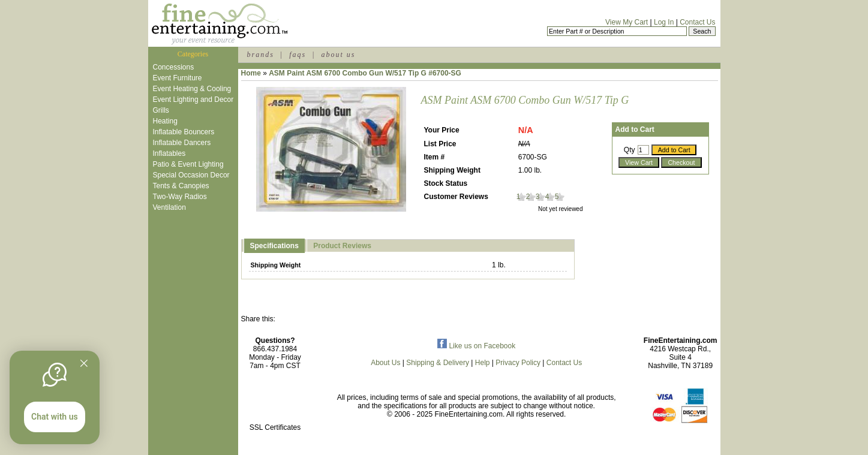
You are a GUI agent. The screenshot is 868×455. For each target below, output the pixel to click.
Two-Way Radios (180, 197)
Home (251, 73)
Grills (161, 110)
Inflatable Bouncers (184, 132)
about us (338, 55)
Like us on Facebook (476, 346)
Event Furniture (178, 78)
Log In (664, 22)
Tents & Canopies (181, 186)
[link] (275, 402)
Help (483, 363)
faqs (298, 55)
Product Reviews (342, 246)
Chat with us (55, 417)
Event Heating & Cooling (192, 89)
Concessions (174, 67)
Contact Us (697, 22)
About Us (385, 363)
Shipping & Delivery (438, 363)
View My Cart (627, 22)
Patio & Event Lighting (188, 164)
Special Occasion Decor (191, 175)
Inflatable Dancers (182, 143)
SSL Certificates (275, 427)
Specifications (274, 246)
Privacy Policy (518, 363)
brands (261, 55)
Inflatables (169, 153)
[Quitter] (84, 363)
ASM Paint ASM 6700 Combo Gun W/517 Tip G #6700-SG (365, 73)
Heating (165, 121)
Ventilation (169, 207)
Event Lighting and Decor (193, 100)
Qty (630, 150)
